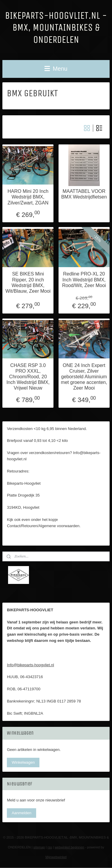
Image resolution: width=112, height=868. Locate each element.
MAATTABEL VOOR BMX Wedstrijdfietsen (84, 194)
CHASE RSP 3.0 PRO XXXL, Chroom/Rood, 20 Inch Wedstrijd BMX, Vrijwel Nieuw (28, 377)
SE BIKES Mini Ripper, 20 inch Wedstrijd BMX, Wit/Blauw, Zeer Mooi (28, 282)
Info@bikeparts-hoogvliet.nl (30, 665)
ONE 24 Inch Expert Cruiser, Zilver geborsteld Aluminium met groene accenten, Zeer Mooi (84, 377)
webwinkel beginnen (69, 847)
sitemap (39, 847)
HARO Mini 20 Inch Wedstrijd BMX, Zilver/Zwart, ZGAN (28, 197)
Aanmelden (22, 813)
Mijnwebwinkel (56, 857)
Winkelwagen (23, 762)
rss (50, 847)
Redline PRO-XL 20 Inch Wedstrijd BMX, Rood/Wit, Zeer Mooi (84, 279)
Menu (56, 69)
